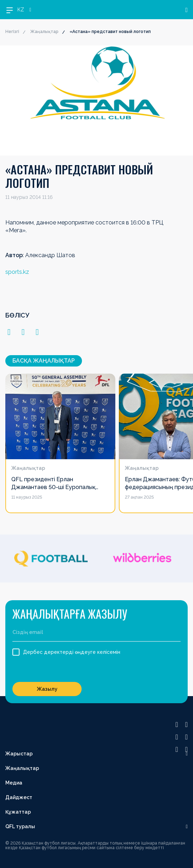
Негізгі (12, 32)
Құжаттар (18, 812)
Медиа (14, 783)
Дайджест (19, 797)
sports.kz (17, 272)
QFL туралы (20, 826)
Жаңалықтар (44, 32)
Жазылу (47, 689)
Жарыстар (19, 754)
